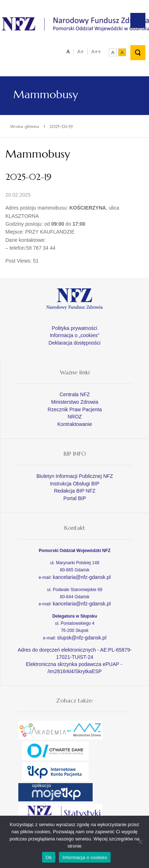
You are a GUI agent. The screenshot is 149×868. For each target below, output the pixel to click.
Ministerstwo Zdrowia (74, 402)
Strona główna (25, 126)
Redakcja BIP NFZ (75, 491)
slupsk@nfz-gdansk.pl (82, 638)
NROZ (75, 417)
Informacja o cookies (85, 857)
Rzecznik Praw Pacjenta (75, 409)
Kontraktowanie (75, 424)
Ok (49, 857)
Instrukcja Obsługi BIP (75, 484)
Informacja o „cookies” (75, 335)
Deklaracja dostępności (74, 343)
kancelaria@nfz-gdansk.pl (82, 577)
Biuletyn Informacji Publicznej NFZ (74, 476)
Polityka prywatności (74, 328)
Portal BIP (74, 498)
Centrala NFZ (75, 394)
